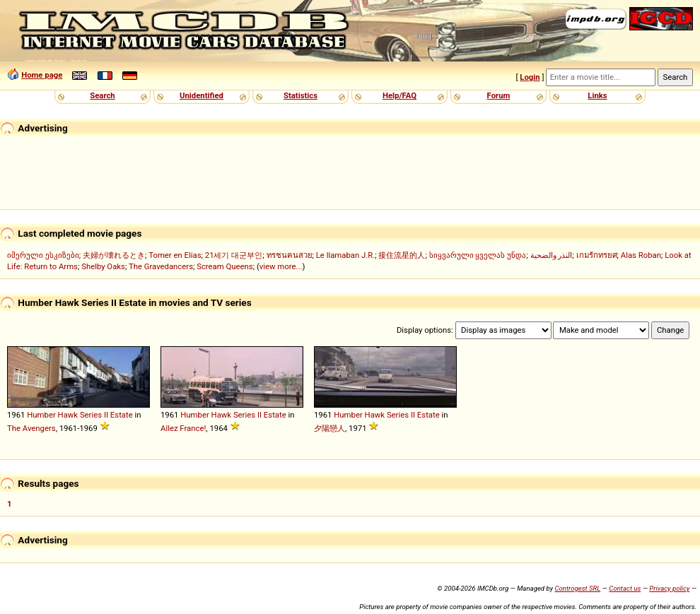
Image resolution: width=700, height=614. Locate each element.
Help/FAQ (399, 95)
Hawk (68, 415)
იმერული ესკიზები (43, 255)
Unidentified (202, 95)
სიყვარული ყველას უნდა (478, 255)
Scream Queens (224, 266)
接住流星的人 (402, 255)
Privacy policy (669, 588)
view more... (281, 266)
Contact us (625, 588)
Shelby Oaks (103, 266)
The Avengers (31, 428)
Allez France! (183, 428)
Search (102, 95)
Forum (499, 95)
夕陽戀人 (329, 428)
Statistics (301, 95)
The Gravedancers (161, 266)
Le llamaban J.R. (345, 255)
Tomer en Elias (175, 255)
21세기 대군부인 (234, 255)
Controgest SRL (577, 588)
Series (91, 415)
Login (530, 77)
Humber (41, 415)
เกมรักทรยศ (597, 255)
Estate (122, 415)
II (106, 415)
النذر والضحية (552, 255)
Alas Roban (641, 255)
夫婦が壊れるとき (114, 255)
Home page (42, 75)
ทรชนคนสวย (290, 255)
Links (597, 95)
